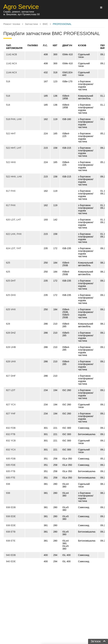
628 (8, 324)
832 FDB (11, 428)
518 (8, 81)
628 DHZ (11, 333)
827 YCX (11, 405)
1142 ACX (11, 63)
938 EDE (11, 516)
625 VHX (11, 309)
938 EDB (11, 507)
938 (8, 484)
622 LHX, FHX (14, 234)
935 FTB (11, 471)
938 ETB (11, 532)
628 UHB (11, 347)
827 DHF (11, 376)
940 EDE (11, 561)
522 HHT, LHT (14, 148)
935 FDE (11, 465)
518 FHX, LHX (14, 119)
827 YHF (11, 414)
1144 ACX (11, 72)
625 (8, 263)
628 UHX (11, 361)
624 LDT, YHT (14, 248)
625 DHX (11, 295)
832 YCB (11, 441)
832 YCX (11, 450)
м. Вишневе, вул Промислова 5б (22, 14)
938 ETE (11, 541)
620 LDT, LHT (13, 220)
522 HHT (11, 134)
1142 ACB (11, 54)
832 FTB (11, 434)
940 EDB (11, 555)
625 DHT (11, 281)
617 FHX (11, 191)
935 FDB (11, 459)
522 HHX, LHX (14, 177)
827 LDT (11, 390)
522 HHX (11, 162)
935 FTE (11, 478)
